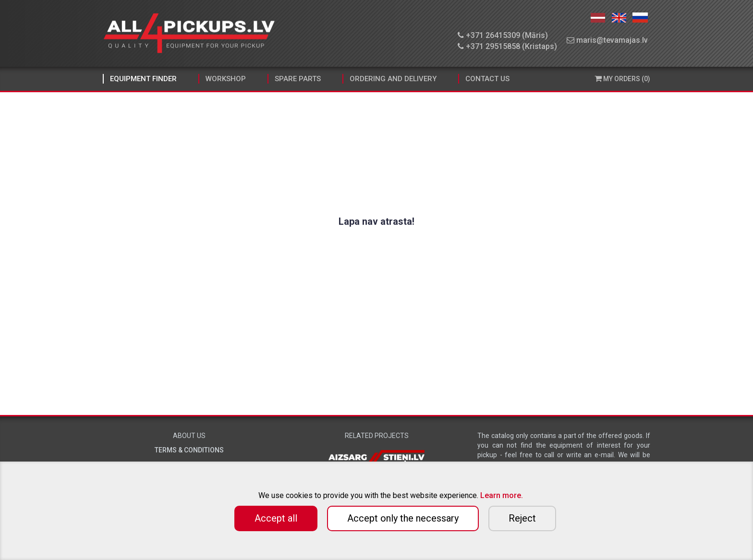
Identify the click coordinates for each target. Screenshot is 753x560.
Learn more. (502, 495)
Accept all (276, 518)
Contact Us (487, 79)
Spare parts (298, 79)
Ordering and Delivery (393, 79)
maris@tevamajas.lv (607, 40)
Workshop (226, 79)
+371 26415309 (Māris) (503, 35)
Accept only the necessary (403, 518)
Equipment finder (143, 79)
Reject (522, 518)
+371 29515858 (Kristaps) (507, 46)
